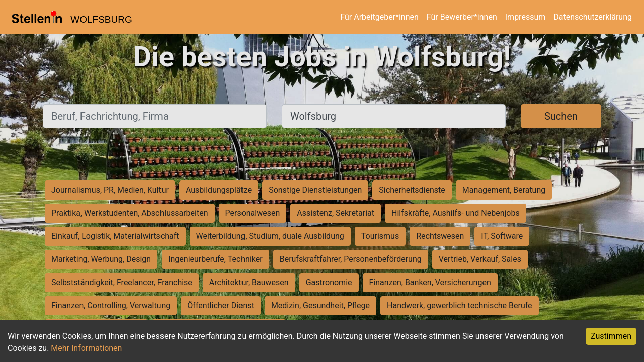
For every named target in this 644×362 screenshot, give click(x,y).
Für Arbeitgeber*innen (379, 17)
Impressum (526, 17)
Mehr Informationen (86, 348)
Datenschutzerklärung (593, 17)
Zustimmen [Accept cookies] (611, 336)
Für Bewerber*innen (462, 17)
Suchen (561, 116)
